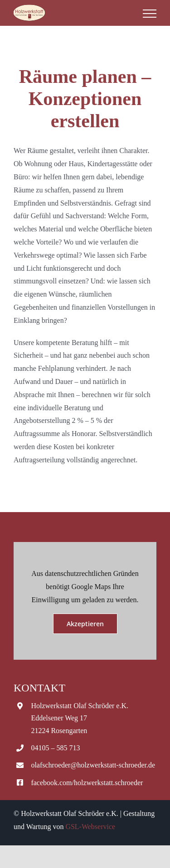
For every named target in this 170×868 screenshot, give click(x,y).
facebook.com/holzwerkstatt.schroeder (87, 783)
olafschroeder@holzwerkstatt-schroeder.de (93, 765)
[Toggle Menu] (150, 14)
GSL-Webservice (90, 827)
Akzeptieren (85, 624)
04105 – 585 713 (55, 748)
